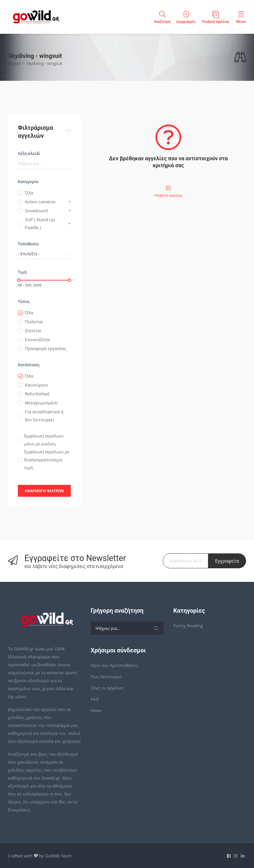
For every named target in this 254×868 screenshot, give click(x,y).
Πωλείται (34, 322)
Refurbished (37, 394)
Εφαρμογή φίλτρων (44, 491)
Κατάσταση (29, 365)
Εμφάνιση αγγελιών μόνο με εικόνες (44, 440)
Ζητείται (33, 331)
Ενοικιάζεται (38, 339)
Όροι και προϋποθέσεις (114, 665)
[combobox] (44, 254)
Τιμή (22, 272)
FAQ (95, 699)
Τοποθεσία (28, 244)
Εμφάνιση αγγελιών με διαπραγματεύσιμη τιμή (47, 460)
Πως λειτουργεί (106, 677)
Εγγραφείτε (227, 561)
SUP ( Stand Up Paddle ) (40, 224)
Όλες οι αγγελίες (107, 688)
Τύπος (24, 302)
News (96, 710)
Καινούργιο (36, 385)
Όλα (29, 193)
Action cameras (40, 202)
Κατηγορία (28, 182)
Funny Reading (188, 626)
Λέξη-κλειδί (29, 153)
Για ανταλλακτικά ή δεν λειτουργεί (44, 416)
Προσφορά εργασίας (45, 348)
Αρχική (14, 63)
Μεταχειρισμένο (41, 403)
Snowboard (36, 211)
